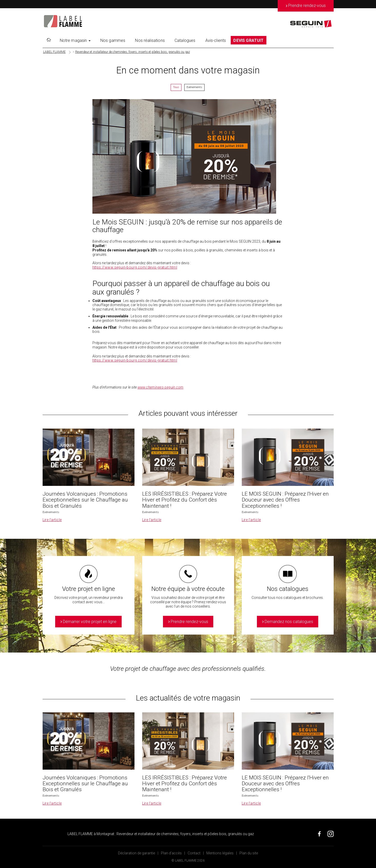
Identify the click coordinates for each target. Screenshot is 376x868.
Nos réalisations (150, 40)
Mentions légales (220, 853)
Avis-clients (216, 40)
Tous (176, 87)
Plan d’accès (171, 853)
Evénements (194, 87)
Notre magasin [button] (75, 40)
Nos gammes (113, 40)
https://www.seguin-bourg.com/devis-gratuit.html (135, 267)
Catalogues (185, 40)
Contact (194, 853)
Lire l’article (52, 520)
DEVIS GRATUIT (248, 40)
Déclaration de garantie (137, 853)
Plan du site (249, 853)
